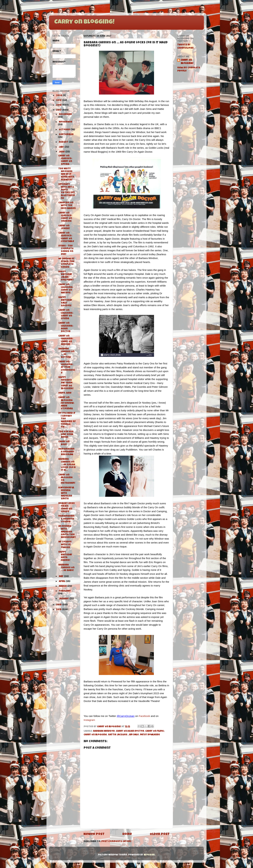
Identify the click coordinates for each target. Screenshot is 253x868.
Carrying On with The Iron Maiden (67, 206)
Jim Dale (134, 735)
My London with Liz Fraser (65, 545)
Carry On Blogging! (84, 22)
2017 (59, 110)
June (62, 152)
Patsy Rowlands (150, 735)
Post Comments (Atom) (116, 842)
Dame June (65, 393)
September (66, 135)
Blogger (149, 855)
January (64, 599)
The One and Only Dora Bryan (66, 435)
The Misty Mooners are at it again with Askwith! (66, 174)
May (61, 577)
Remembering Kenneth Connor (66, 519)
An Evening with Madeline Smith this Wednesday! (67, 532)
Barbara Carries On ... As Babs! (66, 568)
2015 (59, 610)
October (65, 130)
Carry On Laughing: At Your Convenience (67, 367)
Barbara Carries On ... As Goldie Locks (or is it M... (67, 465)
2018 (59, 105)
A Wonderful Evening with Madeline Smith (66, 493)
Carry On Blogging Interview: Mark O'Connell (66, 403)
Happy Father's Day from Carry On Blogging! (66, 383)
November (65, 122)
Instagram (89, 720)
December (65, 115)
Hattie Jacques (118, 735)
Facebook (144, 716)
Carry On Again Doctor (130, 731)
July (62, 147)
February (65, 591)
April (62, 582)
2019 (59, 100)
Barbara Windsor (104, 731)
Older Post (160, 834)
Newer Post (94, 834)
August (64, 142)
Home (127, 834)
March (63, 586)
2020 (59, 96)
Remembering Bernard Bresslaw (66, 452)
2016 (59, 605)
